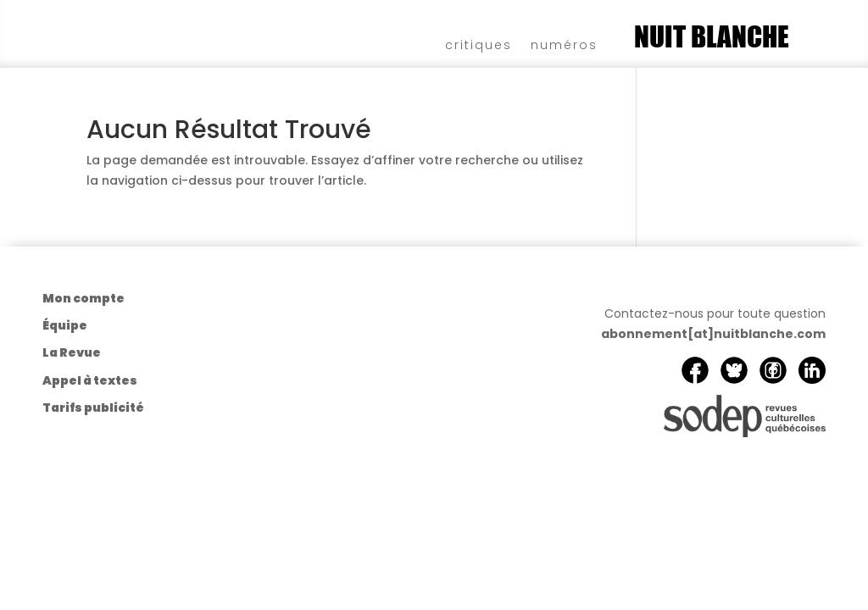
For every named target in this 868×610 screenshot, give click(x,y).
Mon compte (83, 298)
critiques (479, 44)
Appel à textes (90, 380)
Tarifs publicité (93, 408)
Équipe (65, 325)
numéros (564, 44)
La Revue (72, 352)
